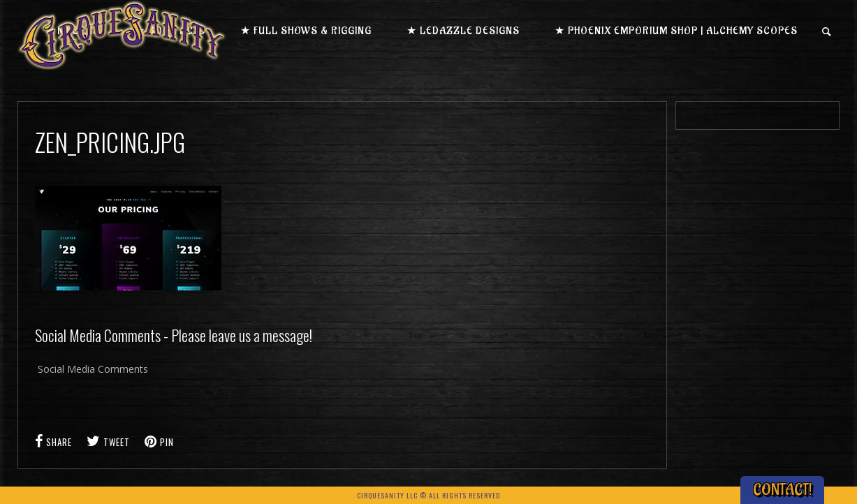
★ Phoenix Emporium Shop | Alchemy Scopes (676, 31)
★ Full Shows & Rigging (306, 31)
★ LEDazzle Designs (463, 31)
